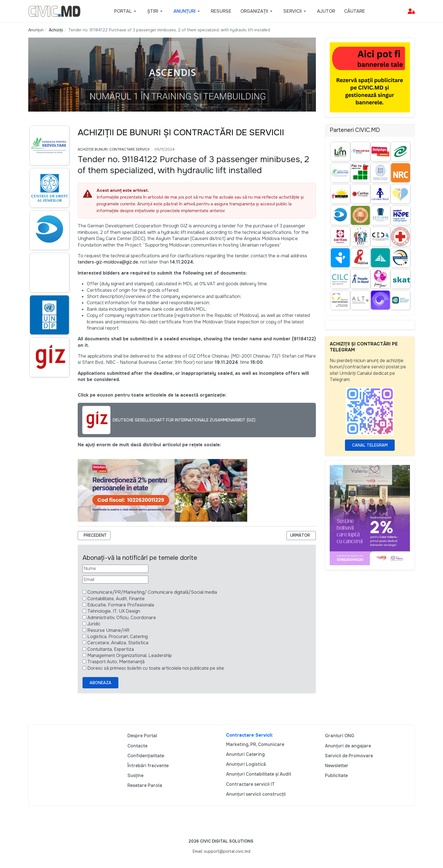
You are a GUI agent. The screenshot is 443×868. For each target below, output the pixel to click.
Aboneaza (100, 683)
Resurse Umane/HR (108, 630)
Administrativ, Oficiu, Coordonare (122, 618)
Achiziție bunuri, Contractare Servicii (114, 149)
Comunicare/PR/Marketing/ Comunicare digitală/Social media (152, 592)
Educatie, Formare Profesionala (121, 605)
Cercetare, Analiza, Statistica (118, 643)
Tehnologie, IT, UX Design (114, 611)
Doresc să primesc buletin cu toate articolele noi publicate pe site (156, 668)
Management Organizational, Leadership (130, 655)
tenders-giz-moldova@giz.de (108, 262)
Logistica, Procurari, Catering (118, 637)
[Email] (115, 580)
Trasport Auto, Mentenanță (116, 662)
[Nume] (115, 569)
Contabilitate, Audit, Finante (116, 599)
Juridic (94, 624)
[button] (126, 11)
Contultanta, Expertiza (111, 649)
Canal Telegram (370, 445)
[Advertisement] (48, 491)
